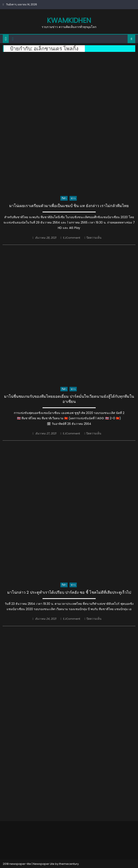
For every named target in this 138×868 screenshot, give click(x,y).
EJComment (72, 238)
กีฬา (64, 198)
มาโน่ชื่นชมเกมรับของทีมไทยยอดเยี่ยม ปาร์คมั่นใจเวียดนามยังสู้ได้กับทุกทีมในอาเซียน (69, 399)
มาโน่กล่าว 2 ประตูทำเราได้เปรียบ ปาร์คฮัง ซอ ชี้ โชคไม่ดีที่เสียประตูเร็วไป (69, 592)
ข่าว (73, 198)
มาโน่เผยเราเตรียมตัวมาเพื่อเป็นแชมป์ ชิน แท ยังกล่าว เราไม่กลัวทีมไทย (69, 206)
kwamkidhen (69, 20)
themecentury (69, 864)
